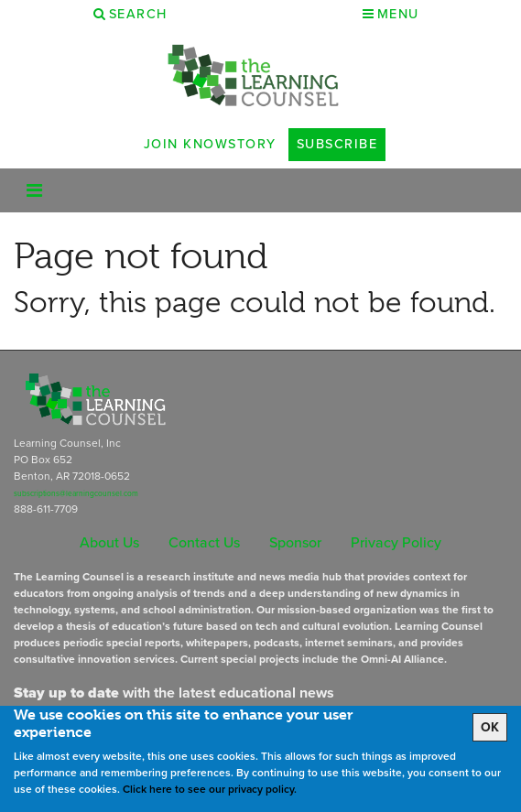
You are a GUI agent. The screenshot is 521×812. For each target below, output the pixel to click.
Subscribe (337, 144)
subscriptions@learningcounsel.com (76, 493)
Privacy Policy (396, 542)
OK (490, 727)
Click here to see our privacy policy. (210, 789)
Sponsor (295, 542)
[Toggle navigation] (34, 190)
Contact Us (204, 542)
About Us (109, 542)
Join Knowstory (210, 144)
